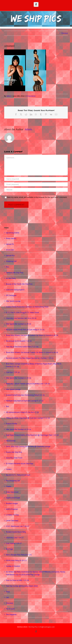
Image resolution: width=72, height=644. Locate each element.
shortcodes (10, 250)
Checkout (9, 603)
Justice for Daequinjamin (15, 290)
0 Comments (31, 96)
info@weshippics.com (47, 627)
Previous (65, 33)
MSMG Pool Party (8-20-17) (16, 560)
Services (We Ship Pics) (15, 273)
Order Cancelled (12, 492)
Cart (7, 597)
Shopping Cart (11, 261)
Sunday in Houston (13, 566)
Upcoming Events (13, 233)
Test (7, 406)
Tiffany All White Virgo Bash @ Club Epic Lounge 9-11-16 (28, 418)
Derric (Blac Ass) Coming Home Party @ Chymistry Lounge (28, 446)
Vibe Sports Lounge (13, 301)
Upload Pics (10, 256)
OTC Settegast (11, 295)
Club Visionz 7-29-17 (14, 543)
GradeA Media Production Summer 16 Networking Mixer (27, 307)
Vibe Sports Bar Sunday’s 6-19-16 (18, 324)
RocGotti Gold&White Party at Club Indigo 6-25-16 (25, 330)
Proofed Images (12, 503)
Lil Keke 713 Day (12, 515)
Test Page (9, 549)
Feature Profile (12, 424)
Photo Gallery (11, 238)
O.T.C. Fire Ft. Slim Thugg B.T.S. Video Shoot (22, 312)
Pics (7, 267)
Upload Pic (10, 244)
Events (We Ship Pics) (14, 452)
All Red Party (11, 278)
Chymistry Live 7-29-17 (15, 538)
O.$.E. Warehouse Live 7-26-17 (18, 526)
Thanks (9, 486)
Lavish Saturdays (12, 521)
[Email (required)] (36, 184)
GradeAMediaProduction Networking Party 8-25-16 (25, 395)
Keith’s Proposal (12, 509)
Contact (9, 469)
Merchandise (11, 441)
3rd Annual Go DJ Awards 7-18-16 (19, 341)
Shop (8, 592)
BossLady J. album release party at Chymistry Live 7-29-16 (28, 384)
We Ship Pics (33, 627)
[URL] (36, 190)
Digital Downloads (13, 498)
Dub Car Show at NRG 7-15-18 (17, 580)
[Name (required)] (36, 179)
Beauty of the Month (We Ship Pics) (19, 284)
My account (10, 609)
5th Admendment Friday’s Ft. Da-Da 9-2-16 (22, 412)
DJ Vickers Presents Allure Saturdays (20, 464)
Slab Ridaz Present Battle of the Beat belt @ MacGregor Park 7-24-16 (32, 435)
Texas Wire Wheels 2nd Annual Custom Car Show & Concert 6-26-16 (32, 335)
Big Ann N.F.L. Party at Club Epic (18, 475)
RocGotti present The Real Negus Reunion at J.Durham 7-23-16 (30, 358)
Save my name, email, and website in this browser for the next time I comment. (37, 197)
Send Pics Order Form (14, 458)
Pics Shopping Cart (13, 481)
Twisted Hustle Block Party (16, 532)
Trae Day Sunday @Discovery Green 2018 (22, 586)
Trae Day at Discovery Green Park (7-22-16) (22, 347)
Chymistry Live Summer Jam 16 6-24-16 (21, 318)
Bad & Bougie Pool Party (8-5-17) (19, 555)
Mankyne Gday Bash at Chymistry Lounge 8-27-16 (25, 401)
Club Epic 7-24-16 (13, 372)
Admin (9, 96)
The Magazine (11, 614)
